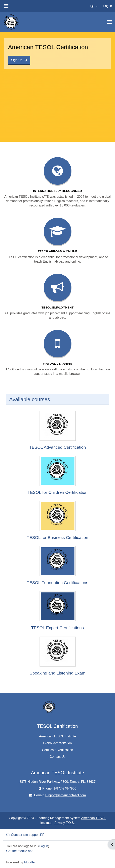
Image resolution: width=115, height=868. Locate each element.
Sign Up (19, 60)
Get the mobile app (20, 851)
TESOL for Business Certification (57, 537)
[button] (94, 6)
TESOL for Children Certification (57, 492)
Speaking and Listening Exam (58, 673)
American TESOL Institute (57, 736)
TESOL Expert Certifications (58, 628)
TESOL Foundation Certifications (57, 583)
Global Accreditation (57, 743)
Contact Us (57, 757)
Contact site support (25, 835)
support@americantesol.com (65, 795)
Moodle (29, 862)
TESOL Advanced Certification (57, 447)
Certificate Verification (57, 750)
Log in (108, 6)
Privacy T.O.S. (65, 823)
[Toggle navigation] (110, 22)
